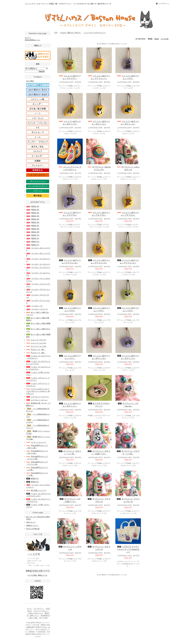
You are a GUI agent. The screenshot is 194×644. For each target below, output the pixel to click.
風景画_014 (33, 242)
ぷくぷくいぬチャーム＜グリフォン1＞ (99, 77)
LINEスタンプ (31, 522)
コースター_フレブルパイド (38, 264)
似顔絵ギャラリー (32, 525)
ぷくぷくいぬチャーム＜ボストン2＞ (128, 123)
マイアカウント (164, 4)
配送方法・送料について (38, 614)
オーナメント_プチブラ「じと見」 (128, 452)
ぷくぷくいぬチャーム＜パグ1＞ (70, 357)
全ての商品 (30, 81)
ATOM (45, 618)
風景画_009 (33, 232)
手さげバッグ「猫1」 (36, 349)
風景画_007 (33, 226)
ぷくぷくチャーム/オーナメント (95, 33)
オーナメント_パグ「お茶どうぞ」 (70, 500)
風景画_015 (33, 245)
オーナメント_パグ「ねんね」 (128, 405)
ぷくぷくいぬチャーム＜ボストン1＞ (70, 405)
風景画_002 (33, 210)
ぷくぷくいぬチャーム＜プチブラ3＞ (99, 214)
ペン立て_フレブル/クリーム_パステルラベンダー (38, 495)
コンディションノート (36, 442)
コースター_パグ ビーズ (37, 309)
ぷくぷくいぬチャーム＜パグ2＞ (128, 309)
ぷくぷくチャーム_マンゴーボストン (70, 168)
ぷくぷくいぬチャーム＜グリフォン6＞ (70, 261)
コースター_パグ (34, 306)
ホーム (29, 608)
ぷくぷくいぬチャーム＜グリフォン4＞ (99, 261)
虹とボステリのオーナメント (99, 405)
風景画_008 (33, 229)
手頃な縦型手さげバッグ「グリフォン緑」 (37, 463)
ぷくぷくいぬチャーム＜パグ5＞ (128, 77)
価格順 (157, 39)
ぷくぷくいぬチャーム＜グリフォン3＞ (128, 261)
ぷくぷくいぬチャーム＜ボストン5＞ (128, 357)
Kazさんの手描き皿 (33, 529)
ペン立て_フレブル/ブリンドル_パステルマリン (38, 368)
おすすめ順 (165, 39)
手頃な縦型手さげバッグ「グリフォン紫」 (37, 458)
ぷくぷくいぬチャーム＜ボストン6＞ (99, 357)
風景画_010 (33, 235)
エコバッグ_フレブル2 (36, 346)
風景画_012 (32, 482)
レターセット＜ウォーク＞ (38, 397)
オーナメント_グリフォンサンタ (128, 500)
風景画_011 (32, 478)
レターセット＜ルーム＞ (37, 400)
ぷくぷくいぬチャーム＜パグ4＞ (70, 309)
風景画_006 (33, 222)
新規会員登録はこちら (33, 40)
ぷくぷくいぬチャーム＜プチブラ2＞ (128, 214)
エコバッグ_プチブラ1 (36, 340)
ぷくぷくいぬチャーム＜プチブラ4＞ (70, 214)
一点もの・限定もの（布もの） (71, 33)
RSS (41, 618)
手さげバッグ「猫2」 (36, 353)
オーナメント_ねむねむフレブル (99, 168)
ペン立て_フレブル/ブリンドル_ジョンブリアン (38, 363)
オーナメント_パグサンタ (70, 548)
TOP (56, 33)
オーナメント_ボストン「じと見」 (70, 452)
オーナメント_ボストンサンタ (99, 548)
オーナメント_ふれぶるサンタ (128, 168)
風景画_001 (33, 206)
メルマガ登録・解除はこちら (37, 575)
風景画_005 (33, 219)
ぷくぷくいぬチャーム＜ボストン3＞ (99, 123)
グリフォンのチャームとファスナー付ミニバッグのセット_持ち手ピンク (38, 391)
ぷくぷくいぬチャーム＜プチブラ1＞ (70, 77)
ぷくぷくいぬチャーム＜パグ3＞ (99, 309)
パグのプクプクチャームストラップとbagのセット (128, 549)
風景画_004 (33, 216)
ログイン (28, 38)
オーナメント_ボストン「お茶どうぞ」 (99, 452)
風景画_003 (33, 213)
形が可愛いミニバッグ (36, 490)
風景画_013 (33, 238)
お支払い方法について (35, 613)
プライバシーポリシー (41, 611)
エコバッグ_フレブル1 (36, 343)
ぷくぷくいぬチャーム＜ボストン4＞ (70, 123)
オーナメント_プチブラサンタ (99, 500)
